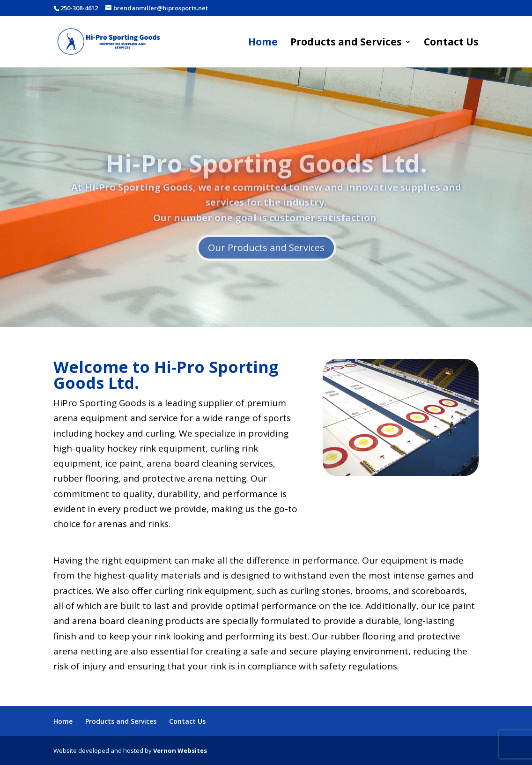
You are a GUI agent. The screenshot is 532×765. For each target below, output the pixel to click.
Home (263, 43)
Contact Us (451, 43)
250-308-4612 (79, 8)
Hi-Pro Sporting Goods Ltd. (266, 175)
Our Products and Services (266, 259)
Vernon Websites (180, 750)
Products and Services (346, 43)
